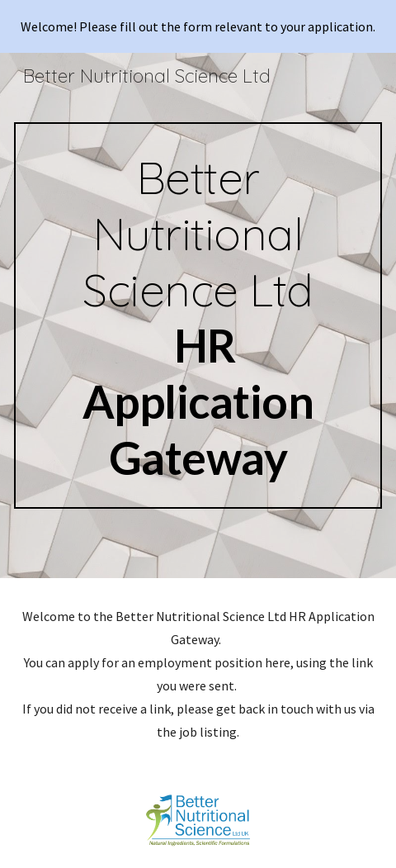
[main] (198, 315)
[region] (198, 26)
